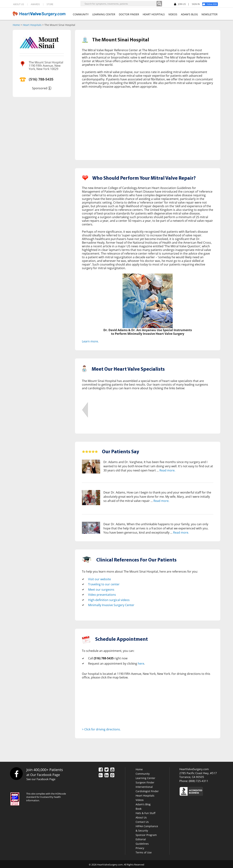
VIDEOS (173, 14)
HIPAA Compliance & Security (147, 827)
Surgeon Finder (145, 782)
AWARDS (35, 4)
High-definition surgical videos (109, 599)
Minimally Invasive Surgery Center (111, 604)
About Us (141, 817)
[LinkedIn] (106, 775)
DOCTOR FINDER (129, 14)
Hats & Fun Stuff (145, 812)
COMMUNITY (81, 14)
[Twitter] (106, 769)
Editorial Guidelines (142, 841)
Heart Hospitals (32, 25)
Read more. (167, 470)
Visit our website (99, 579)
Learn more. (90, 341)
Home (16, 25)
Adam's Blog (143, 803)
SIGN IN (196, 4)
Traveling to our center (104, 584)
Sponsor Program (146, 834)
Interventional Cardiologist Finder (147, 788)
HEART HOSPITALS (154, 14)
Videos (140, 799)
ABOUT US (19, 4)
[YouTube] (112, 769)
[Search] (159, 4)
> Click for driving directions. (101, 728)
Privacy (140, 847)
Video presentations (102, 594)
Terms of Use (144, 852)
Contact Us (142, 821)
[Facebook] (211, 4)
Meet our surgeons (101, 589)
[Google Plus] (101, 775)
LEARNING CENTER (104, 14)
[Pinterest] (112, 775)
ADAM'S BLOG (189, 14)
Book (139, 808)
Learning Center (145, 777)
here (141, 662)
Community (143, 773)
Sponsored (40, 88)
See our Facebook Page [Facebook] (41, 778)
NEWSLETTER (210, 14)
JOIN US (180, 4)
